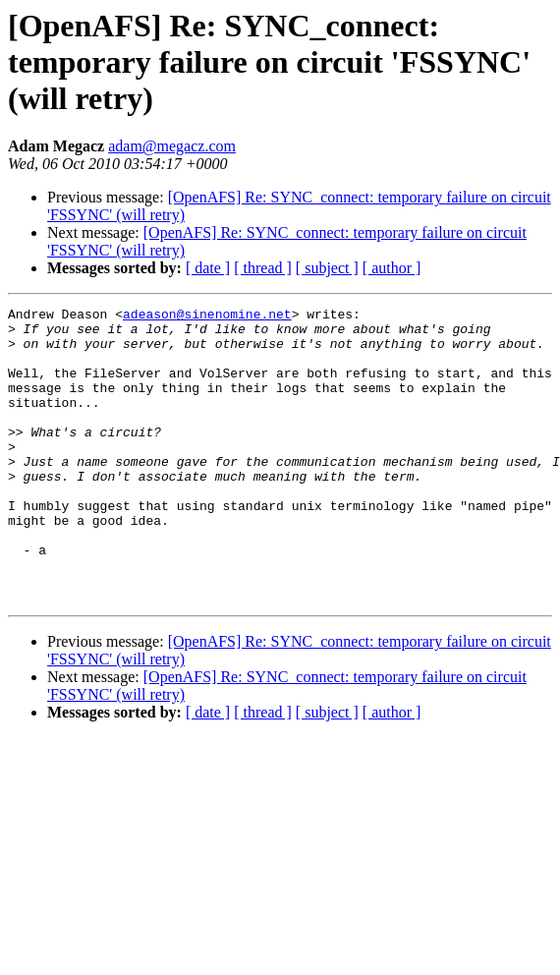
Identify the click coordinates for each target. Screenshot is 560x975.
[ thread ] (263, 268)
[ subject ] (327, 268)
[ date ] (208, 268)
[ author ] (392, 268)
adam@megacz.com (172, 146)
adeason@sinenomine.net (207, 316)
